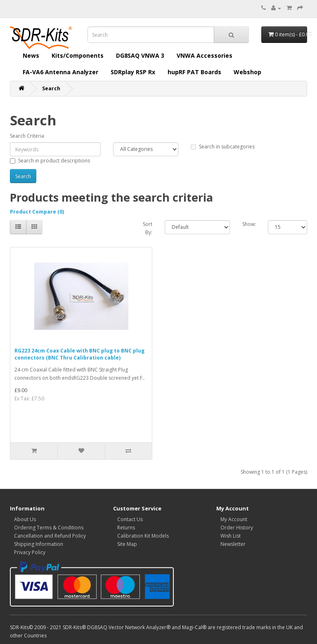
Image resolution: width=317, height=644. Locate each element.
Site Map (127, 544)
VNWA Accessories (205, 55)
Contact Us (130, 519)
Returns (126, 528)
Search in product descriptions (50, 161)
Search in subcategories (223, 147)
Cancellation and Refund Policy (50, 536)
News (31, 55)
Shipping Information (39, 544)
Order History (237, 528)
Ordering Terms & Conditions (49, 528)
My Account (234, 519)
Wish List (231, 536)
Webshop (247, 72)
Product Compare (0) (37, 212)
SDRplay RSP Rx (133, 72)
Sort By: (148, 228)
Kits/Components (78, 55)
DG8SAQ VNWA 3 (140, 55)
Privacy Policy (30, 552)
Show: (249, 224)
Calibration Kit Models (143, 536)
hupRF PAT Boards (194, 72)
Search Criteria (27, 136)
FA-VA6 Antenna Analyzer (60, 72)
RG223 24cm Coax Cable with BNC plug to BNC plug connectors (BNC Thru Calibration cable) (79, 354)
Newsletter (233, 544)
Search (51, 88)
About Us (25, 519)
